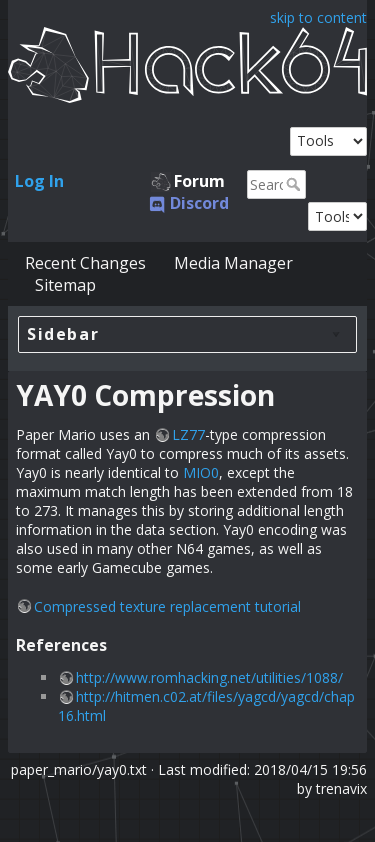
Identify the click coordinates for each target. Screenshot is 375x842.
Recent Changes (85, 263)
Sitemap (65, 285)
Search (295, 184)
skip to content (318, 17)
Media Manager (233, 263)
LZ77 (188, 434)
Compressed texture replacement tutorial (167, 606)
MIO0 (201, 472)
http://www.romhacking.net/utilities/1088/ (209, 677)
